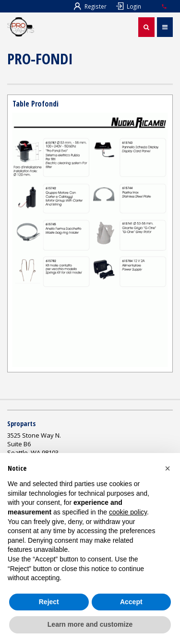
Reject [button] (49, 602)
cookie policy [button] (128, 512)
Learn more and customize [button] (90, 624)
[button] (168, 468)
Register (90, 6)
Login (129, 6)
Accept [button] (131, 602)
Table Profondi (36, 104)
